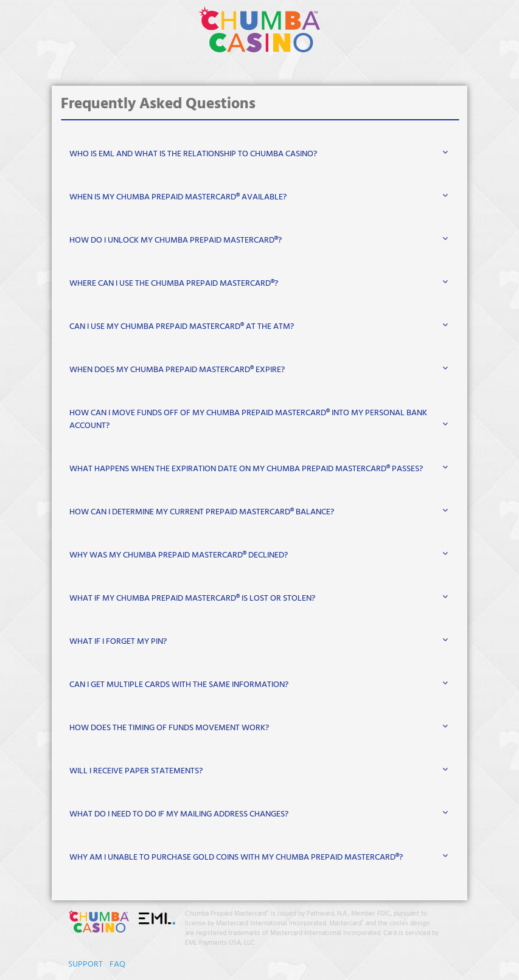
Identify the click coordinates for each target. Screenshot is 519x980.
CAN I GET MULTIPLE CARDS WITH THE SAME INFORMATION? (179, 685)
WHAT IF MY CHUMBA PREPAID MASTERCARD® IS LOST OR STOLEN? (192, 599)
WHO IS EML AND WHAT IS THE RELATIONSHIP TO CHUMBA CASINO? (193, 154)
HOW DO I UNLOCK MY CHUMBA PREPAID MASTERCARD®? (176, 240)
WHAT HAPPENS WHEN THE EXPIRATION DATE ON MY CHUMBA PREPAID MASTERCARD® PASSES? (246, 469)
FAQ (117, 964)
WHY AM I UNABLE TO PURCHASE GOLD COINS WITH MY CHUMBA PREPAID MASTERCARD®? (236, 857)
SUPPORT (85, 964)
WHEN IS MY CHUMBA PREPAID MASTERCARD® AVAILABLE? (178, 197)
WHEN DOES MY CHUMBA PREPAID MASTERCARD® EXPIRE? (177, 370)
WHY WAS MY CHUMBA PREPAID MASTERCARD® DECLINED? (179, 555)
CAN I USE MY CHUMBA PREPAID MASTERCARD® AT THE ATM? (182, 327)
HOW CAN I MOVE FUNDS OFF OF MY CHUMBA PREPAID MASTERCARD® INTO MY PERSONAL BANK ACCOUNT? (248, 419)
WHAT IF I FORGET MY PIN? (118, 642)
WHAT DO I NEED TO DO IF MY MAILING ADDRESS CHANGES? (179, 814)
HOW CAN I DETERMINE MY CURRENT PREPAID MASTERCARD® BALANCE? (202, 512)
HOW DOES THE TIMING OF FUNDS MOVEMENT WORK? (169, 728)
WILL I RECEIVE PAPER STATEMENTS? (136, 771)
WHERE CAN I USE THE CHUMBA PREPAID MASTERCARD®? (174, 284)
